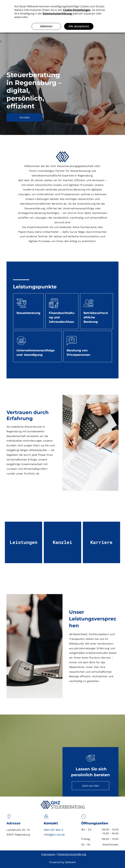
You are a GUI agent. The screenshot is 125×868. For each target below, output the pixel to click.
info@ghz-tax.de (54, 835)
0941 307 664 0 (53, 830)
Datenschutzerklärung (72, 854)
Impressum (48, 854)
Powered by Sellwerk (63, 862)
